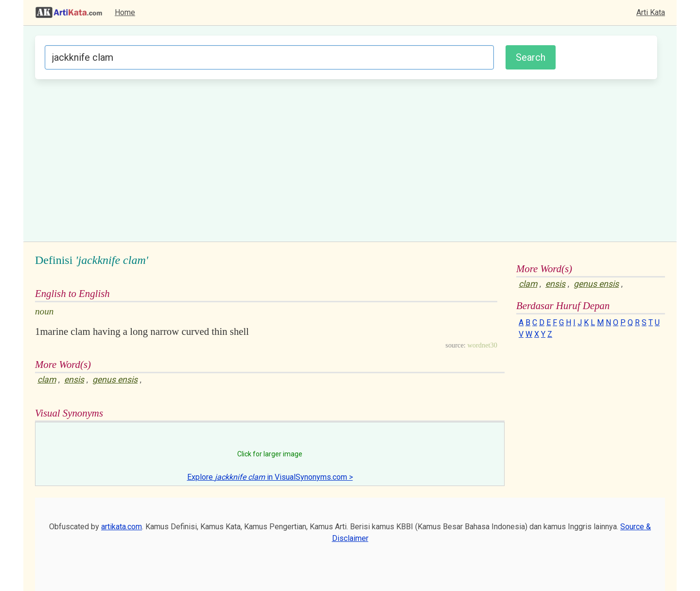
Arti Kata (651, 12)
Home (125, 12)
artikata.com (122, 527)
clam (47, 380)
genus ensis (115, 380)
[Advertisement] (346, 159)
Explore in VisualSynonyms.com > (270, 477)
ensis (74, 380)
